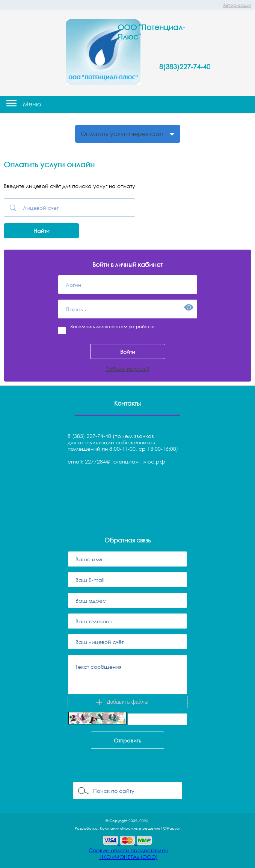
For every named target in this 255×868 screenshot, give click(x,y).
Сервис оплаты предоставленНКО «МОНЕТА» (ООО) (128, 854)
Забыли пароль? (127, 369)
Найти (41, 231)
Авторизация (237, 5)
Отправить (127, 740)
